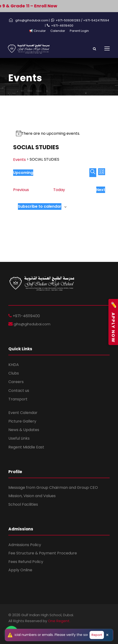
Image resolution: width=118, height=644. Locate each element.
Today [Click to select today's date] (59, 190)
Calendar (58, 31)
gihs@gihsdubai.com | (32, 20)
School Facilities (23, 504)
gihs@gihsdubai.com (32, 324)
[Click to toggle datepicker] (23, 173)
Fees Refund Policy (26, 562)
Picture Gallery (22, 421)
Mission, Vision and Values (32, 496)
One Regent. (59, 621)
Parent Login (79, 31)
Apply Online (20, 570)
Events (19, 160)
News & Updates (24, 430)
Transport (18, 399)
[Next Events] (101, 190)
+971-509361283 (68, 20)
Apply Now (113, 322)
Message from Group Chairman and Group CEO (53, 488)
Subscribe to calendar (40, 206)
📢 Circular (38, 31)
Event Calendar (23, 413)
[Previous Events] (21, 190)
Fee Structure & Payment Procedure (43, 553)
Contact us (19, 391)
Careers (16, 382)
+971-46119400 (62, 26)
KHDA (14, 365)
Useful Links (19, 438)
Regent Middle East (26, 447)
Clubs (14, 373)
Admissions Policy (25, 545)
